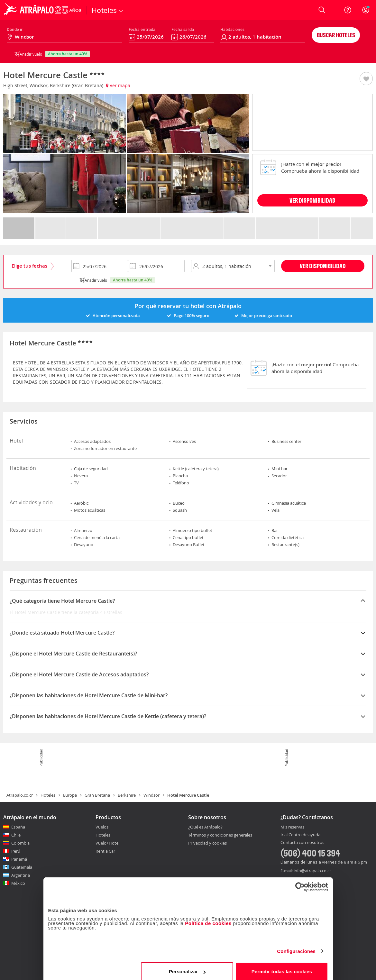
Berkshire (127, 795)
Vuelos (102, 827)
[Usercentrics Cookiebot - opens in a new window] (300, 881)
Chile (16, 835)
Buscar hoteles (336, 35)
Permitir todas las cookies (282, 965)
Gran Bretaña (97, 795)
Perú (16, 851)
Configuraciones (296, 945)
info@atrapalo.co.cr (312, 871)
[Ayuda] (348, 10)
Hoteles (48, 795)
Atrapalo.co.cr (20, 795)
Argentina (21, 875)
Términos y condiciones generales (220, 835)
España (18, 827)
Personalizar (187, 965)
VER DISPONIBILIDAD (312, 200)
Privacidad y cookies (207, 843)
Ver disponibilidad (323, 266)
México (18, 883)
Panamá (19, 859)
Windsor (151, 795)
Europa (70, 795)
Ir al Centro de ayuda (300, 835)
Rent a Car (105, 851)
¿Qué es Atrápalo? (205, 827)
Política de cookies (208, 917)
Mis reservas (292, 827)
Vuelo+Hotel (107, 843)
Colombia (20, 843)
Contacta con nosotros (302, 843)
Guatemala (22, 867)
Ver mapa (118, 85)
